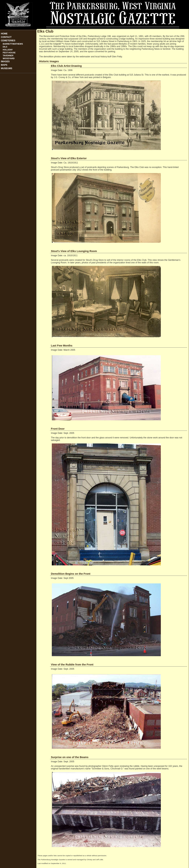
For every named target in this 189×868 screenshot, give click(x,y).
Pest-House (9, 53)
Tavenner (8, 56)
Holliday (8, 50)
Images (5, 62)
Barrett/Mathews (13, 44)
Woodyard (9, 58)
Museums (7, 68)
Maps (4, 65)
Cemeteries (8, 41)
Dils (5, 47)
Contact (6, 37)
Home (4, 34)
